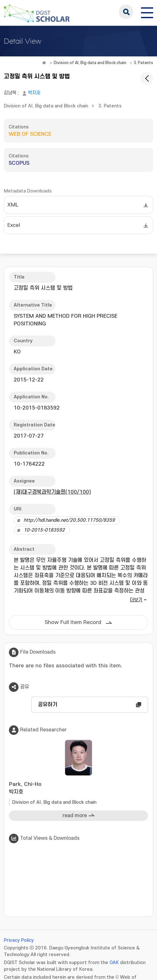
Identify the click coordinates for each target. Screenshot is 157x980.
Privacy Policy (19, 940)
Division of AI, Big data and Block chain (90, 63)
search (126, 12)
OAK (114, 963)
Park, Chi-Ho (78, 789)
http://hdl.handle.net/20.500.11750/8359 (69, 520)
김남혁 (10, 93)
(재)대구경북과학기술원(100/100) (52, 492)
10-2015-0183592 (44, 530)
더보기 (136, 600)
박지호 (34, 93)
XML (13, 205)
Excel (14, 225)
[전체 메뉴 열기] (147, 12)
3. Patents (143, 63)
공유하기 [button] (48, 705)
